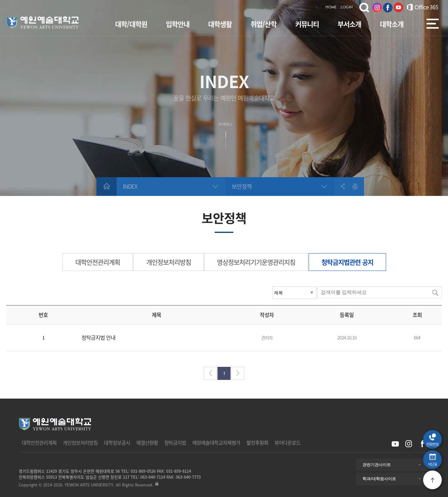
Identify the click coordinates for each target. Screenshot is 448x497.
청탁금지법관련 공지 (347, 262)
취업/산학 (264, 24)
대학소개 (392, 24)
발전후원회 (257, 443)
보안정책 (242, 186)
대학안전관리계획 (98, 262)
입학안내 (178, 24)
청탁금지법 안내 (98, 337)
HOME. (331, 7)
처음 (210, 373)
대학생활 (220, 24)
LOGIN (347, 7)
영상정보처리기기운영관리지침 (256, 262)
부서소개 (349, 24)
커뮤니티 (307, 24)
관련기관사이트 (377, 465)
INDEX (130, 186)
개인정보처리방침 (169, 262)
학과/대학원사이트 (379, 479)
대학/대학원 (131, 24)
